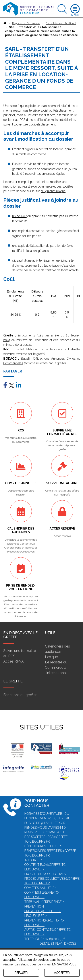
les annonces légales (51, 174)
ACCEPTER (62, 973)
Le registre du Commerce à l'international (56, 668)
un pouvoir (19, 216)
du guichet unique (53, 191)
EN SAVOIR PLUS (64, 964)
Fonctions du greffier (20, 695)
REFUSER (21, 973)
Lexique (51, 657)
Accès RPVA (14, 661)
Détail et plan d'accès (58, 944)
